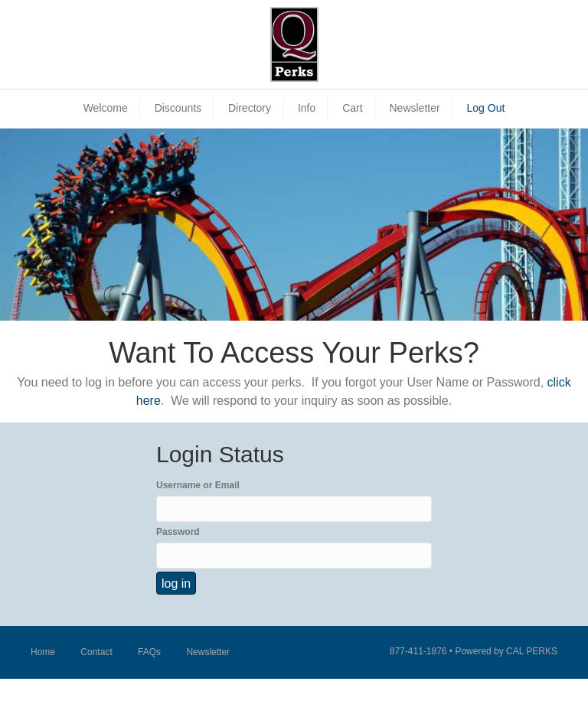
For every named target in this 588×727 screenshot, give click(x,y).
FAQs (149, 652)
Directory (250, 108)
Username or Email (198, 485)
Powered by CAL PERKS (506, 651)
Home (43, 652)
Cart (352, 108)
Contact (96, 652)
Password (178, 532)
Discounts (178, 108)
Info (307, 108)
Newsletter (414, 108)
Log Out (486, 108)
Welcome (106, 108)
